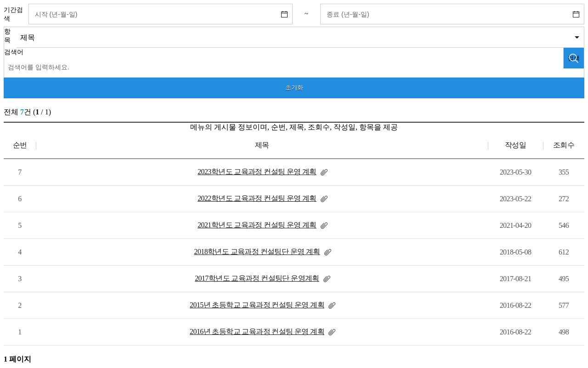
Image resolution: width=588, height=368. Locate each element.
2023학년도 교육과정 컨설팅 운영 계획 (257, 172)
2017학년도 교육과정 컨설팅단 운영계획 (257, 278)
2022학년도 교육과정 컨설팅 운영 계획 (257, 198)
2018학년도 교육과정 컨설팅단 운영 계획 (257, 252)
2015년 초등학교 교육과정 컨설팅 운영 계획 (257, 305)
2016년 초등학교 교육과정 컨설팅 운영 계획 (257, 331)
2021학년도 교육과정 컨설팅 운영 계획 (257, 225)
